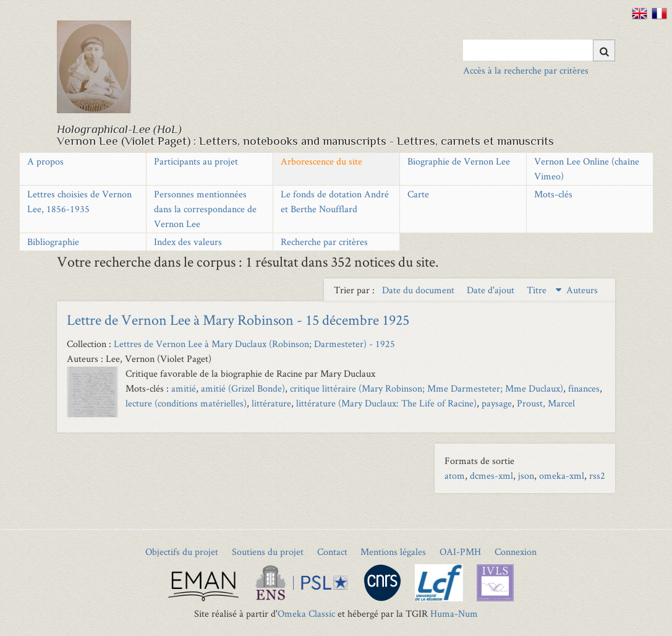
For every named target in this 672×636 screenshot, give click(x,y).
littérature (271, 403)
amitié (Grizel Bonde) (243, 388)
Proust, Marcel (546, 403)
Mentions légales (393, 552)
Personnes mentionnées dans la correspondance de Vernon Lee (205, 209)
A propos (45, 161)
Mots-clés (553, 194)
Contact (332, 552)
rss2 (597, 475)
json (526, 475)
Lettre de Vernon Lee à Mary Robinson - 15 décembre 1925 (238, 320)
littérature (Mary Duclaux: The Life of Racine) (386, 403)
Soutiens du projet (268, 552)
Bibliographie (53, 242)
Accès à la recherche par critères (526, 70)
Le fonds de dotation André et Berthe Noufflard (335, 201)
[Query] (539, 50)
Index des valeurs (188, 242)
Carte (418, 194)
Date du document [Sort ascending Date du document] (419, 290)
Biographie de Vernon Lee (459, 161)
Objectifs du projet (182, 552)
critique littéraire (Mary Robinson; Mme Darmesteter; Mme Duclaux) (427, 388)
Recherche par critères (324, 242)
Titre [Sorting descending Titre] (538, 290)
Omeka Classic (306, 613)
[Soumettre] (604, 50)
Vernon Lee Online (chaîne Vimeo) (587, 169)
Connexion (516, 552)
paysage (497, 403)
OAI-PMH (460, 552)
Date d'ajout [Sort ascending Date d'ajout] (492, 290)
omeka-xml (562, 475)
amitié (184, 388)
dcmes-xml (491, 475)
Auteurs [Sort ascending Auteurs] (582, 290)
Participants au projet (196, 161)
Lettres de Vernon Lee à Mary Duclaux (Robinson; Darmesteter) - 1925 (254, 344)
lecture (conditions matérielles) (186, 403)
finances (584, 388)
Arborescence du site (321, 161)
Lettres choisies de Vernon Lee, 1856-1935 (79, 201)
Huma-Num (454, 613)
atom (455, 475)
